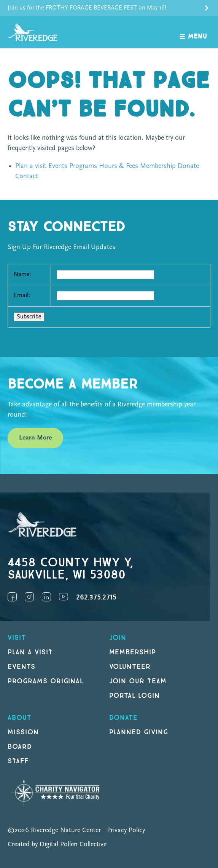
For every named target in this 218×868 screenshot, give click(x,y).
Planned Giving (139, 732)
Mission (23, 732)
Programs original (45, 681)
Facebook (12, 597)
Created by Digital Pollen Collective (57, 845)
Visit (17, 638)
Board (20, 747)
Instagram (29, 597)
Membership (158, 166)
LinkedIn (46, 597)
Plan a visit (31, 166)
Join (118, 638)
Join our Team (138, 681)
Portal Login (135, 696)
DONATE (124, 718)
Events (58, 166)
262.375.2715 (96, 597)
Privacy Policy (126, 830)
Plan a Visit (30, 652)
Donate (188, 166)
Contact (27, 177)
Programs (83, 166)
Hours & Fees (119, 166)
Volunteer (130, 667)
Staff (18, 761)
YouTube (64, 597)
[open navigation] (193, 32)
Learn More (35, 438)
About (20, 718)
